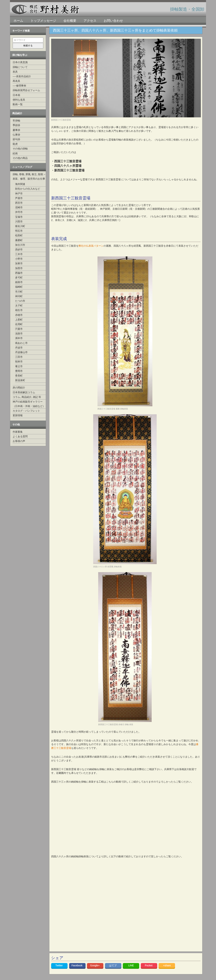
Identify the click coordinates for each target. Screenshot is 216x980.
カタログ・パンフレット (26, 411)
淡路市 (19, 334)
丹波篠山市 (21, 352)
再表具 (16, 81)
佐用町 (19, 324)
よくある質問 (20, 436)
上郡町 (19, 320)
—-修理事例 (19, 86)
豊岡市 (19, 371)
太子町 (19, 306)
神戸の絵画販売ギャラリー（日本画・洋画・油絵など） (29, 404)
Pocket (149, 965)
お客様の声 (19, 441)
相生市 (19, 310)
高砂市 (19, 250)
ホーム (18, 21)
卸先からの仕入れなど (28, 189)
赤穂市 (19, 315)
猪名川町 (20, 226)
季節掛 (16, 125)
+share (167, 965)
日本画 (16, 95)
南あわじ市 (21, 343)
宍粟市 (19, 329)
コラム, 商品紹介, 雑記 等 (27, 397)
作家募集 (18, 432)
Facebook (77, 965)
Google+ (95, 965)
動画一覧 (18, 104)
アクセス (90, 21)
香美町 (19, 376)
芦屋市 (19, 198)
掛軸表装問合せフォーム (26, 90)
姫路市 (19, 282)
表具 (15, 72)
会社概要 (70, 21)
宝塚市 (19, 217)
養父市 (19, 366)
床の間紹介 (19, 388)
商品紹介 (17, 113)
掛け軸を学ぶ (20, 55)
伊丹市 (19, 212)
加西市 (19, 268)
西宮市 (19, 203)
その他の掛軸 (20, 149)
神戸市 (19, 194)
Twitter (59, 965)
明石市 (19, 231)
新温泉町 (20, 380)
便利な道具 (19, 100)
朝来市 (19, 362)
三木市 (19, 254)
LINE (131, 965)
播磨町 (19, 240)
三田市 (19, 357)
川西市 (19, 222)
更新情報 (18, 415)
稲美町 (19, 235)
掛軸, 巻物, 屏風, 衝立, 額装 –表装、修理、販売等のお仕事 (29, 176)
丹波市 (19, 348)
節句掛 (16, 139)
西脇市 (19, 273)
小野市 (19, 259)
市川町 (19, 292)
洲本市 (19, 338)
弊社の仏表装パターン (91, 246)
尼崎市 (19, 207)
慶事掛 (16, 130)
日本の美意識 (20, 62)
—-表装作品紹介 (22, 76)
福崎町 (19, 287)
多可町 (19, 278)
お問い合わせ (113, 21)
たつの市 (20, 301)
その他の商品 (20, 158)
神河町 (19, 296)
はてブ (113, 965)
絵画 (15, 153)
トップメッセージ (43, 21)
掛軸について (20, 67)
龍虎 (15, 144)
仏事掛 (16, 135)
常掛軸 (16, 121)
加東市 (19, 263)
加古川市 (20, 245)
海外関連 (20, 184)
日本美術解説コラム (24, 392)
